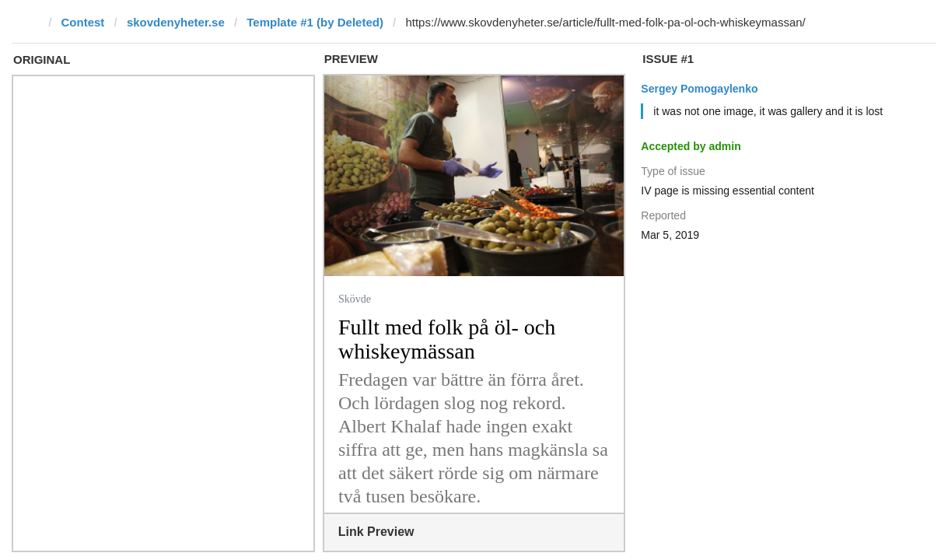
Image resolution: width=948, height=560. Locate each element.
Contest (83, 22)
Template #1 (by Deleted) (315, 22)
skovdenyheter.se (176, 22)
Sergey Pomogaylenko (699, 89)
